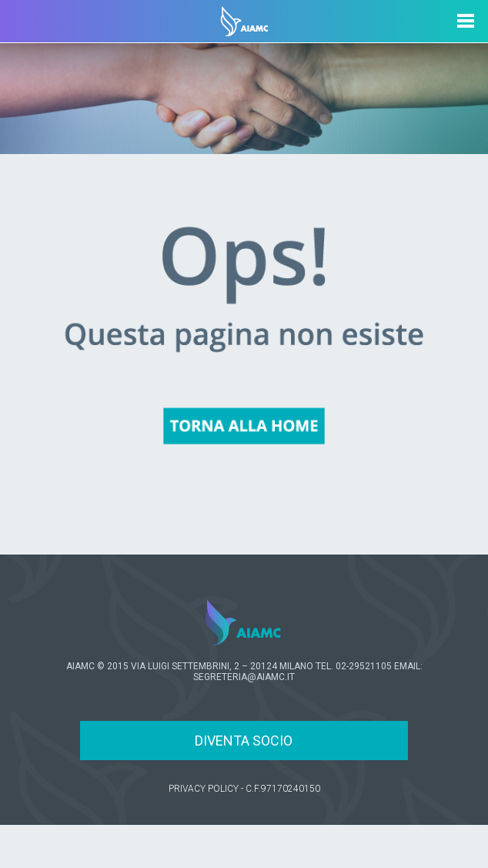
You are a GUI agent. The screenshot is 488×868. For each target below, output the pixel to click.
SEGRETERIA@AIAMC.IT (244, 677)
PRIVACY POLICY (204, 789)
